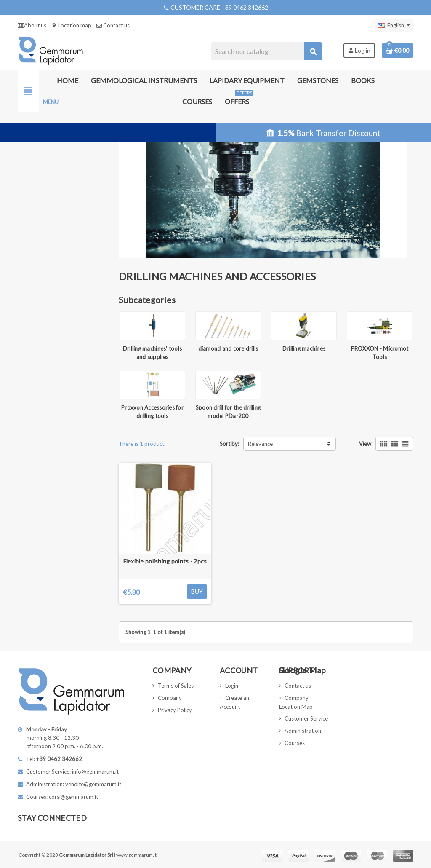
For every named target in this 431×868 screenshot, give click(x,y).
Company (170, 698)
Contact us (113, 25)
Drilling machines (304, 348)
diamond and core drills (228, 348)
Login (232, 686)
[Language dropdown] (394, 25)
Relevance (260, 444)
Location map (71, 25)
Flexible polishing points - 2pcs (165, 561)
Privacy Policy (175, 710)
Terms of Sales (176, 686)
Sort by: (229, 444)
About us (32, 25)
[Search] (266, 51)
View (365, 444)
